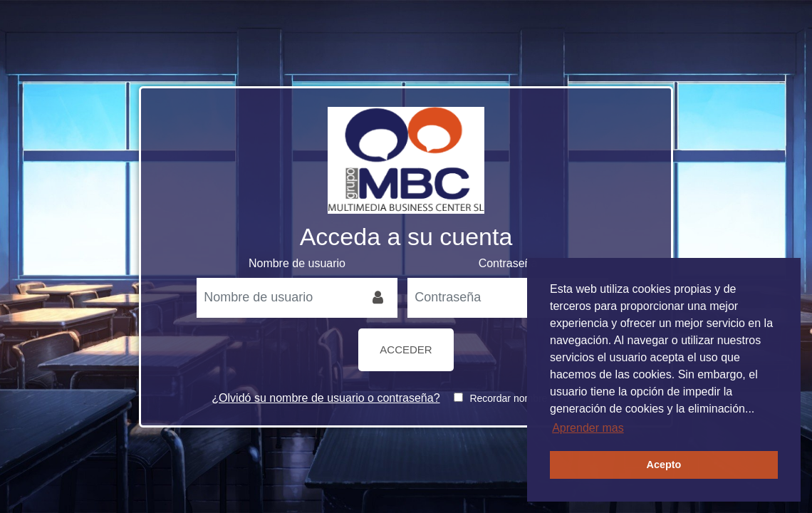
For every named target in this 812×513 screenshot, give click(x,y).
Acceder (406, 349)
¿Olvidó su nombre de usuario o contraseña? (326, 398)
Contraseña (508, 263)
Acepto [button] (664, 465)
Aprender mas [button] (588, 428)
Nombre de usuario (297, 263)
